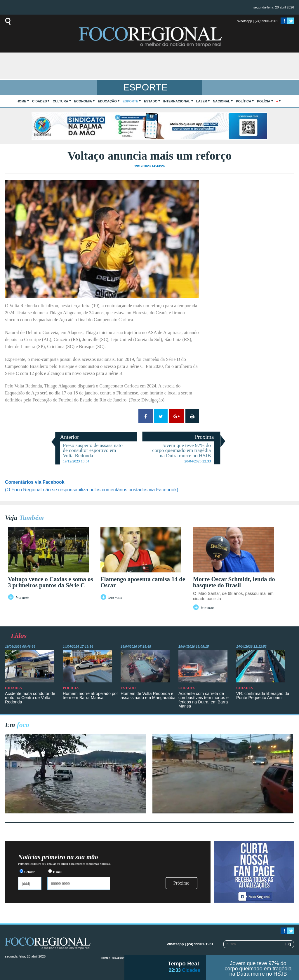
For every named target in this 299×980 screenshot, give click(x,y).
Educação (107, 101)
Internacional (177, 101)
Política (244, 101)
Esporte (130, 101)
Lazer (202, 101)
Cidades (39, 101)
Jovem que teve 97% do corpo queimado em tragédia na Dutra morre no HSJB (258, 969)
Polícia (264, 101)
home (22, 101)
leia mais (23, 598)
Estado (151, 101)
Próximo (181, 883)
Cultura (60, 101)
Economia (83, 101)
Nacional (221, 101)
